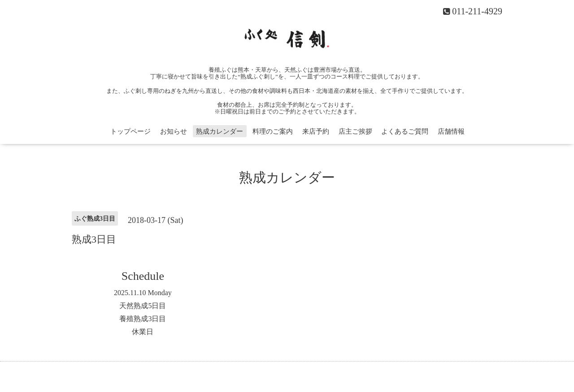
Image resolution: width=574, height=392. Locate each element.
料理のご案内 (273, 131)
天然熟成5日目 (143, 306)
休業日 (143, 332)
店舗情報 (451, 131)
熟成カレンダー (220, 131)
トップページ (130, 131)
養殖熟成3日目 (143, 319)
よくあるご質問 (405, 131)
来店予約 (316, 131)
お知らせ (174, 131)
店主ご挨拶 (355, 131)
